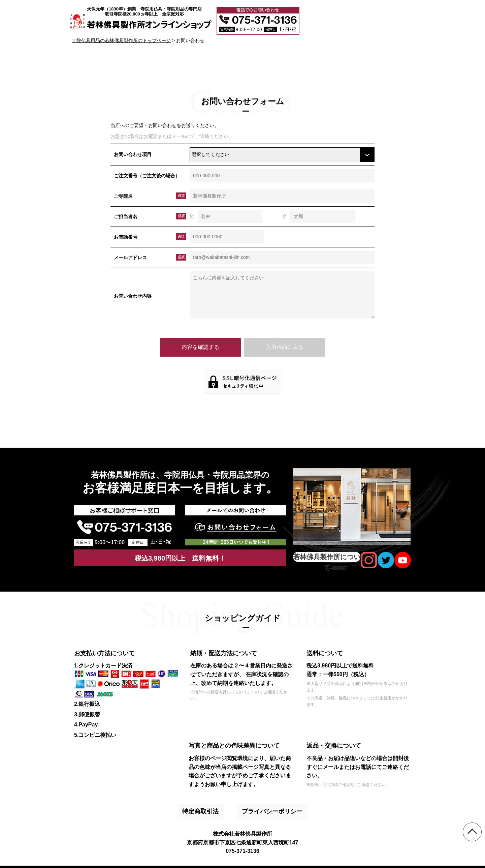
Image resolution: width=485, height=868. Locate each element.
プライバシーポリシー (263, 806)
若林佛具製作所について (327, 557)
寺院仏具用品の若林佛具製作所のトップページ (121, 40)
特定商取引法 (204, 806)
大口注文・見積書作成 (331, 19)
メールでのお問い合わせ (387, 19)
